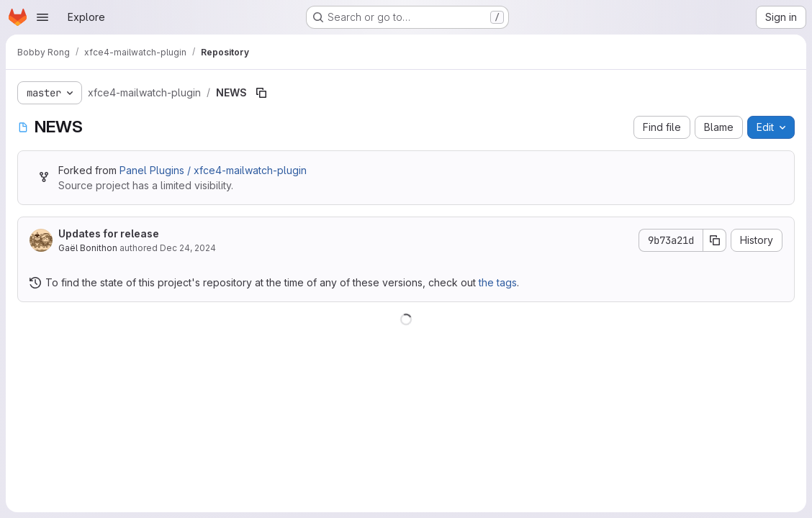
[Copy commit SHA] (715, 240)
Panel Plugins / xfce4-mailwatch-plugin (213, 170)
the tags (498, 282)
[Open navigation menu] (42, 17)
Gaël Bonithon (88, 248)
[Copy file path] (261, 93)
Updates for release (109, 233)
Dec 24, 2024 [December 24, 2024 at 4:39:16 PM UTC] (188, 248)
